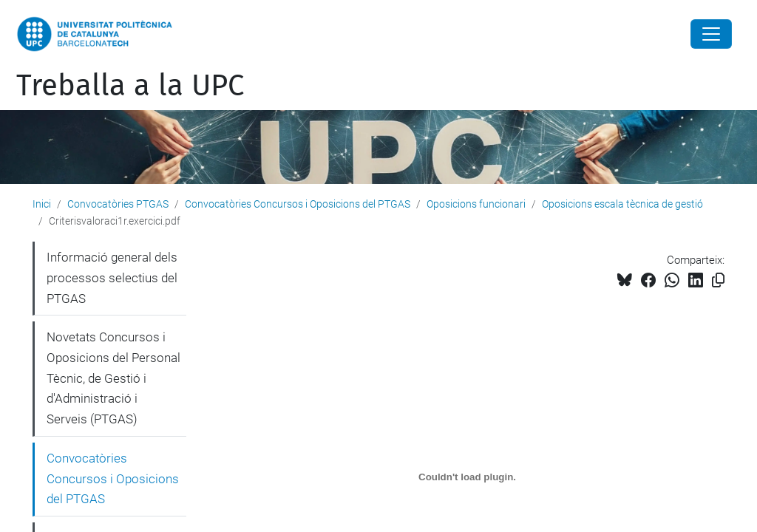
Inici (42, 204)
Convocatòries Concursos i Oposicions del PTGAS (298, 204)
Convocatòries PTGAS (118, 204)
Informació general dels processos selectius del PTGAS (112, 277)
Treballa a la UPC (130, 86)
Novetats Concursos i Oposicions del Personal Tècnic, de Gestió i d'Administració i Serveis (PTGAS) (113, 378)
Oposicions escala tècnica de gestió (622, 204)
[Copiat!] (718, 280)
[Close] (711, 34)
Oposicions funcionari (476, 204)
